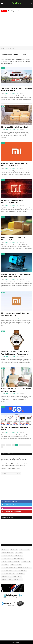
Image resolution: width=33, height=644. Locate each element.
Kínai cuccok (19, 556)
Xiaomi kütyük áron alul (14, 11)
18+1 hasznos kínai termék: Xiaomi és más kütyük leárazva (15, 314)
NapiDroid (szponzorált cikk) (12, 93)
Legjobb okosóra (7, 562)
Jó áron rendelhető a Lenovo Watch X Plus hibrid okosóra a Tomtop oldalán (15, 353)
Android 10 (14, 550)
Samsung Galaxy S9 (7, 571)
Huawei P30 (19, 553)
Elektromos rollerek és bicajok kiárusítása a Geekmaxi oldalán (16, 90)
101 (13, 445)
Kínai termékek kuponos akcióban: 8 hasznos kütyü (14, 239)
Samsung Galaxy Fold (8, 574)
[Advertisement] (16, 29)
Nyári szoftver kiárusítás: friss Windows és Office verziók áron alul (16, 276)
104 (24, 445)
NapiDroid (16, 3)
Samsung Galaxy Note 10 (24, 568)
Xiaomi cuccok (20, 574)
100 (10, 445)
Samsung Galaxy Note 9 (8, 568)
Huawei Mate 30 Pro (7, 556)
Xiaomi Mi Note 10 (16, 577)
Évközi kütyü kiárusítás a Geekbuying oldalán (15, 429)
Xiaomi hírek (5, 577)
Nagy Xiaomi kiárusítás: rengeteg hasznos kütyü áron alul (13, 202)
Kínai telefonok (19, 559)
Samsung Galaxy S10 (21, 571)
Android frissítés (25, 550)
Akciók (3, 68)
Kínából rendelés (7, 559)
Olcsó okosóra (26, 562)
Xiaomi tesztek (18, 580)
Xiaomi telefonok (7, 580)
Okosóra (17, 562)
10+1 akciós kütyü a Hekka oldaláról (14, 127)
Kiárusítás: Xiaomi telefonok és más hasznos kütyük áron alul (14, 165)
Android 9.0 (5, 550)
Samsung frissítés (16, 565)
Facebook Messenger (8, 553)
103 (20, 445)
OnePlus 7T (5, 565)
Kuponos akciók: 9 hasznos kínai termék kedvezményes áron (16, 390)
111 (30, 445)
